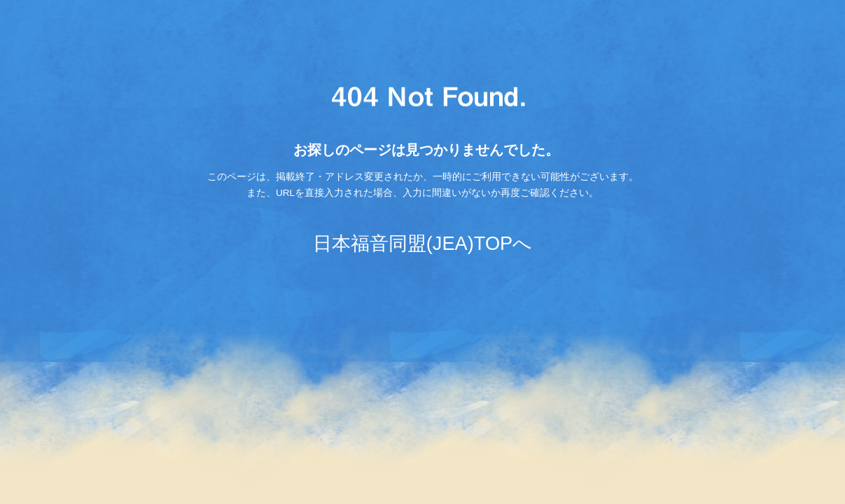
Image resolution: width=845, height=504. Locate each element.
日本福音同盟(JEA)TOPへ (422, 243)
